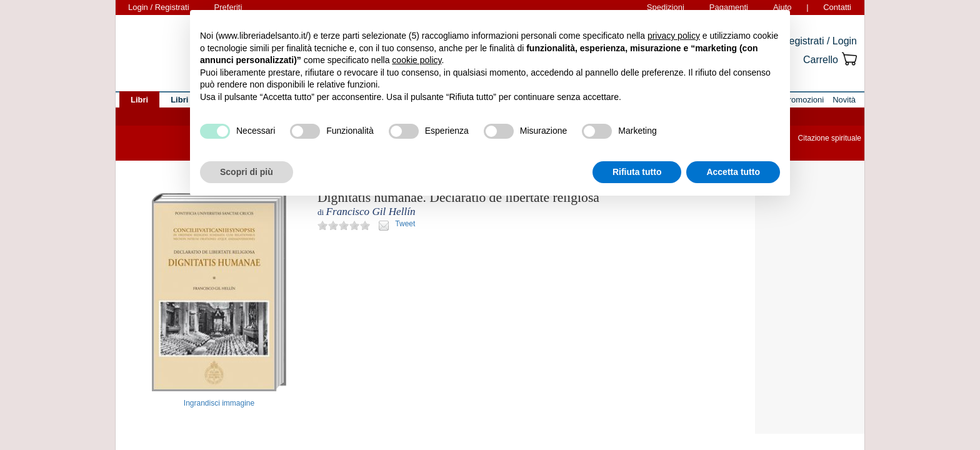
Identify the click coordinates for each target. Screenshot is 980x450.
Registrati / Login (819, 41)
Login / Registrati (159, 7)
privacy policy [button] (674, 36)
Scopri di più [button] (247, 172)
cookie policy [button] (417, 60)
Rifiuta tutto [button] (637, 172)
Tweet (405, 224)
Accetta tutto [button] (733, 172)
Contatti (837, 7)
